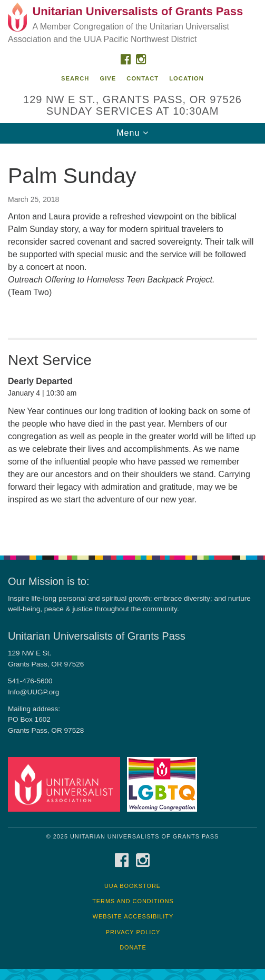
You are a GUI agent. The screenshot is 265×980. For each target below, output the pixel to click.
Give (108, 78)
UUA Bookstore (132, 886)
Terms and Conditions (133, 901)
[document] (132, 344)
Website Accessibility (133, 916)
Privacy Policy (133, 932)
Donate (133, 947)
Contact (143, 78)
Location (187, 78)
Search (75, 78)
